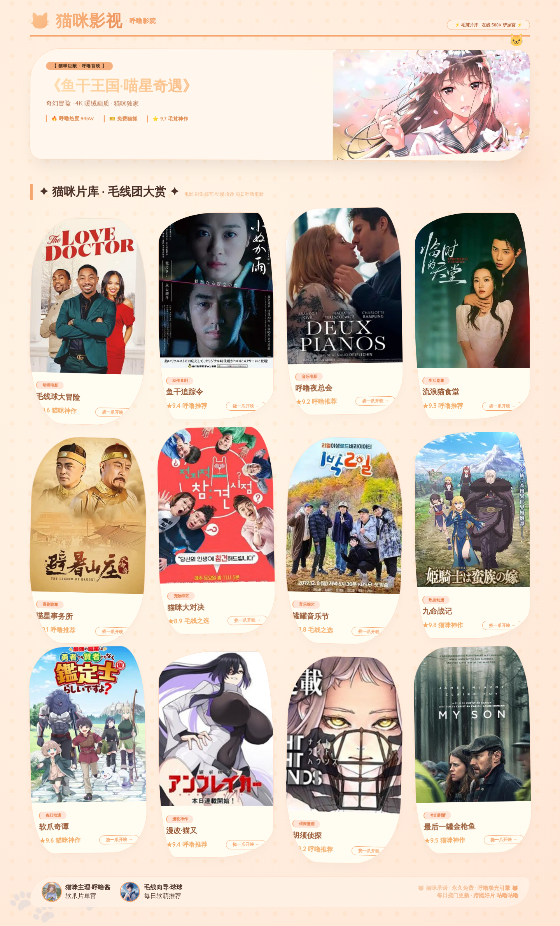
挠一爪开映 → (115, 412)
